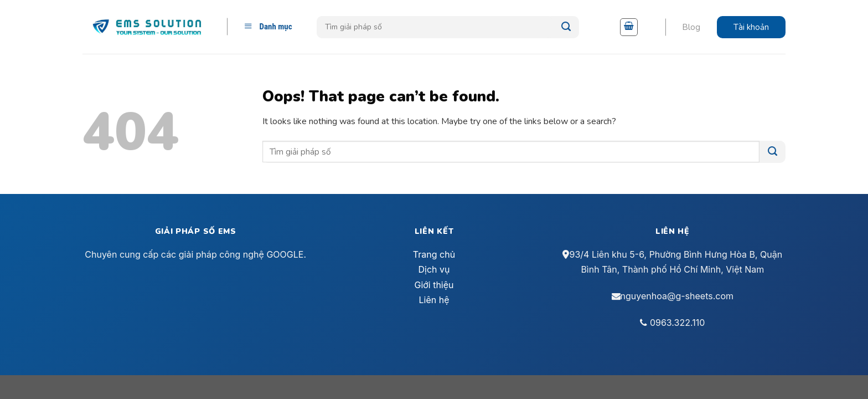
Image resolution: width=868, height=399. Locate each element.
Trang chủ (434, 254)
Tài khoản (751, 27)
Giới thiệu (434, 285)
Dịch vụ (434, 269)
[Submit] (566, 27)
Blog (691, 27)
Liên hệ (434, 300)
